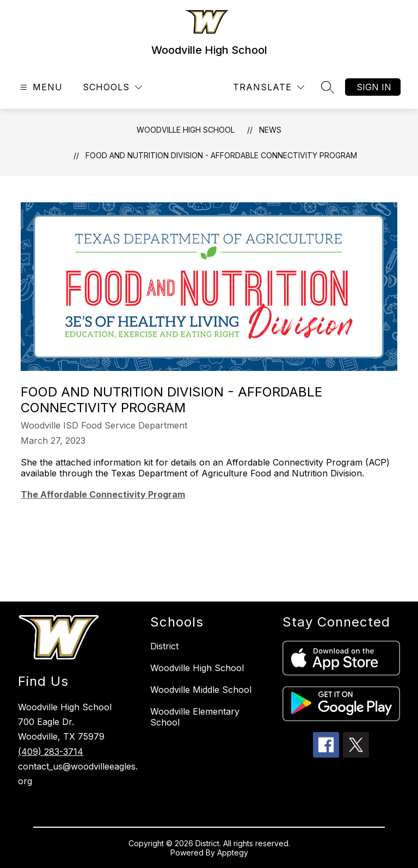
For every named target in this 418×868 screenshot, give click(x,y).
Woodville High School (186, 130)
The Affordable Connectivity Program (103, 494)
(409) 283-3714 (51, 752)
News (270, 130)
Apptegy (233, 852)
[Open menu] (40, 87)
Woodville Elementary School (195, 717)
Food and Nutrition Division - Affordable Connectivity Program (221, 155)
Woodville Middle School (201, 690)
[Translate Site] (269, 87)
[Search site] (328, 87)
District (164, 646)
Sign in (374, 87)
